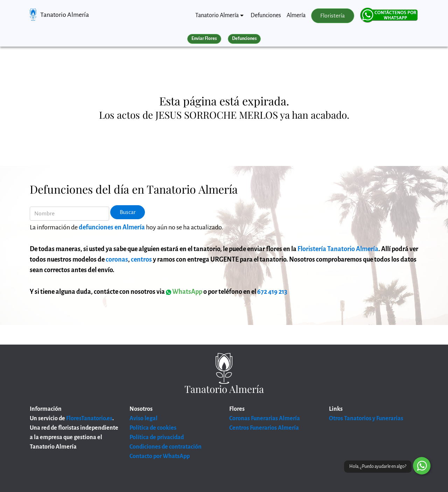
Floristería (332, 16)
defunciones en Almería (112, 227)
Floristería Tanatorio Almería (338, 249)
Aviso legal (143, 418)
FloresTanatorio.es (89, 418)
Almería (296, 15)
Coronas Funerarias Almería (265, 418)
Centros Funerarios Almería (264, 428)
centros (141, 259)
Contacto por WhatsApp (160, 456)
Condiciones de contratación (166, 447)
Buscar (128, 212)
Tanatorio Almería (65, 15)
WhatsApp (184, 292)
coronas (117, 259)
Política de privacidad (157, 437)
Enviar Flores (204, 39)
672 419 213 (272, 292)
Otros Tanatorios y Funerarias (366, 418)
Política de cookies (153, 428)
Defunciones (266, 15)
